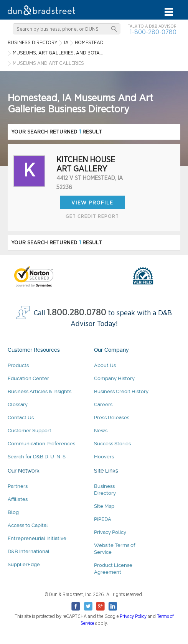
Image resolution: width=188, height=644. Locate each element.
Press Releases (112, 418)
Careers (103, 404)
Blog (13, 512)
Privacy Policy (110, 532)
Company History (114, 378)
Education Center (28, 378)
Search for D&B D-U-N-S (37, 457)
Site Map (104, 506)
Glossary (18, 404)
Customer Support (30, 431)
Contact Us (21, 418)
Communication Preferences (41, 444)
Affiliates (18, 499)
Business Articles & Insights (40, 391)
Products (18, 365)
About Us (105, 365)
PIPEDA (103, 519)
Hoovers (104, 457)
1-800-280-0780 (153, 32)
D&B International (29, 551)
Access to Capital (28, 525)
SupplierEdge (24, 564)
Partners (18, 486)
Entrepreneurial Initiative (37, 538)
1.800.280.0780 (77, 313)
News (101, 431)
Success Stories (112, 444)
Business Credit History (121, 391)
